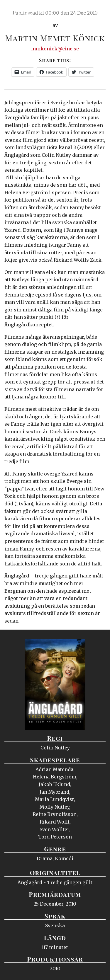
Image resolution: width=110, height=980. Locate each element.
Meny (98, 10)
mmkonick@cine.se (55, 49)
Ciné (19, 10)
